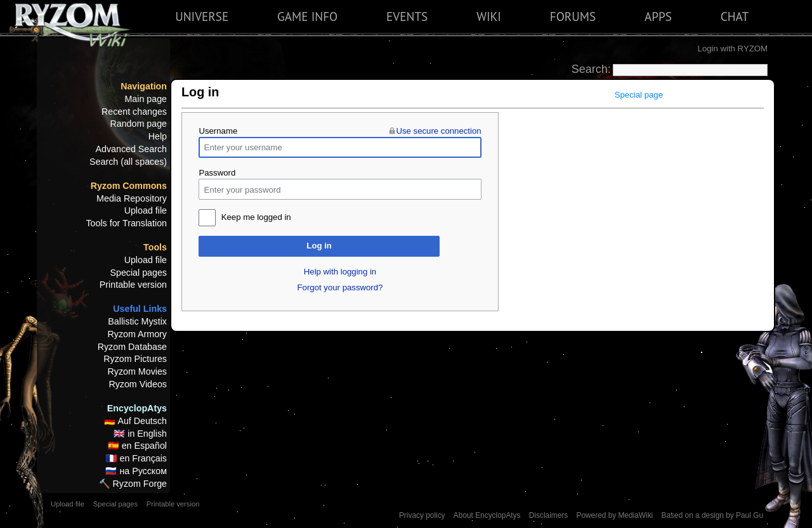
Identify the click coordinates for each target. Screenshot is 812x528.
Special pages (138, 273)
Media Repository (132, 198)
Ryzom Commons (129, 186)
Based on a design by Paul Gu (712, 515)
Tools (155, 247)
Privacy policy (422, 515)
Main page (146, 99)
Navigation (144, 86)
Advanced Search (132, 149)
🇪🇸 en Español (137, 446)
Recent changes (134, 112)
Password (217, 173)
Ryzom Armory (137, 334)
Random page (138, 124)
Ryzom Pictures (135, 359)
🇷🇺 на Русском (136, 471)
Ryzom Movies (137, 371)
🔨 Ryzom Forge (133, 484)
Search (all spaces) (128, 162)
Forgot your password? (340, 287)
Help (158, 136)
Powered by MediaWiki (614, 515)
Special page (639, 95)
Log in (319, 246)
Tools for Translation (126, 223)
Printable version (133, 285)
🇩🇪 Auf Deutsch (135, 421)
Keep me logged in (256, 217)
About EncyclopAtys (487, 515)
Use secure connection (438, 131)
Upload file (146, 210)
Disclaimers (548, 515)
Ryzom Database (132, 347)
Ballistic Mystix (137, 321)
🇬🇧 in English (140, 434)
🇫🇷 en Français (136, 458)
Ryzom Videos (138, 384)
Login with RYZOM (733, 48)
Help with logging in (340, 272)
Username (218, 131)
